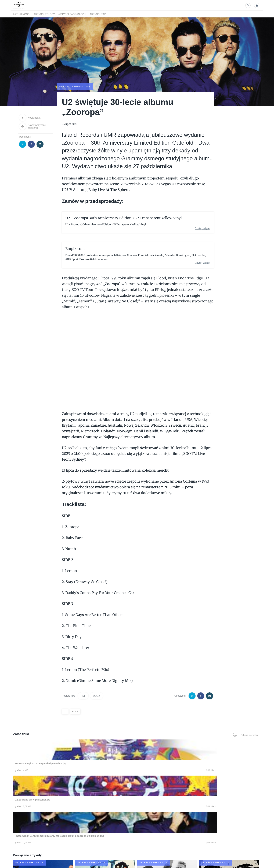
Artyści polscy (44, 14)
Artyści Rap (98, 14)
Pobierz (66, 771)
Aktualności (22, 14)
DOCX (96, 696)
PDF (83, 696)
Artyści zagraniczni (72, 14)
